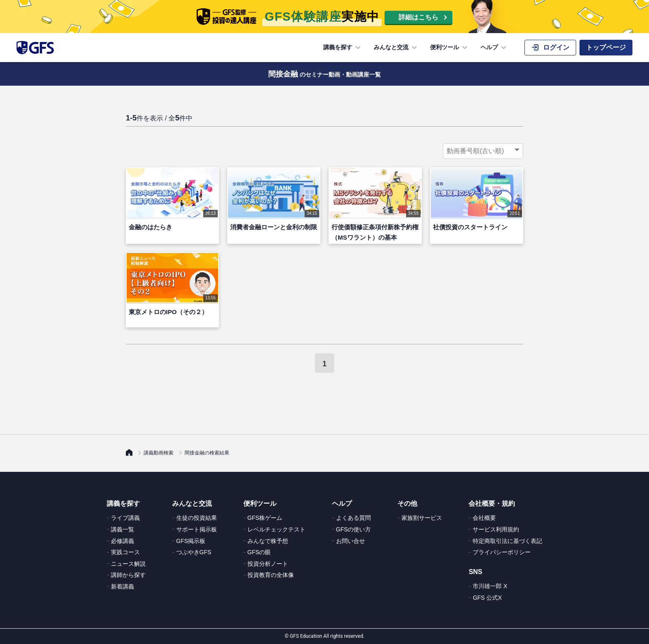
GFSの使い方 (354, 529)
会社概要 (484, 518)
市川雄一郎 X (490, 586)
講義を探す (343, 48)
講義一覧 (123, 529)
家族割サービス (422, 518)
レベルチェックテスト (276, 529)
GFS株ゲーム (265, 518)
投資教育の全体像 (271, 575)
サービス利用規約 (496, 529)
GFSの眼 (259, 552)
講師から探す (128, 575)
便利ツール (449, 48)
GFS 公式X (487, 598)
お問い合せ (351, 541)
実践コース (125, 552)
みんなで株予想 (268, 541)
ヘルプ (494, 48)
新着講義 (123, 586)
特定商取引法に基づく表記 (507, 541)
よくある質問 (353, 518)
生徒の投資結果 (197, 518)
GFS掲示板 (191, 541)
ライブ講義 (125, 518)
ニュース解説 (128, 564)
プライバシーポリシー (502, 552)
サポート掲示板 (197, 529)
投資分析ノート (268, 564)
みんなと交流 (396, 48)
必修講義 (123, 541)
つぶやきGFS (194, 552)
